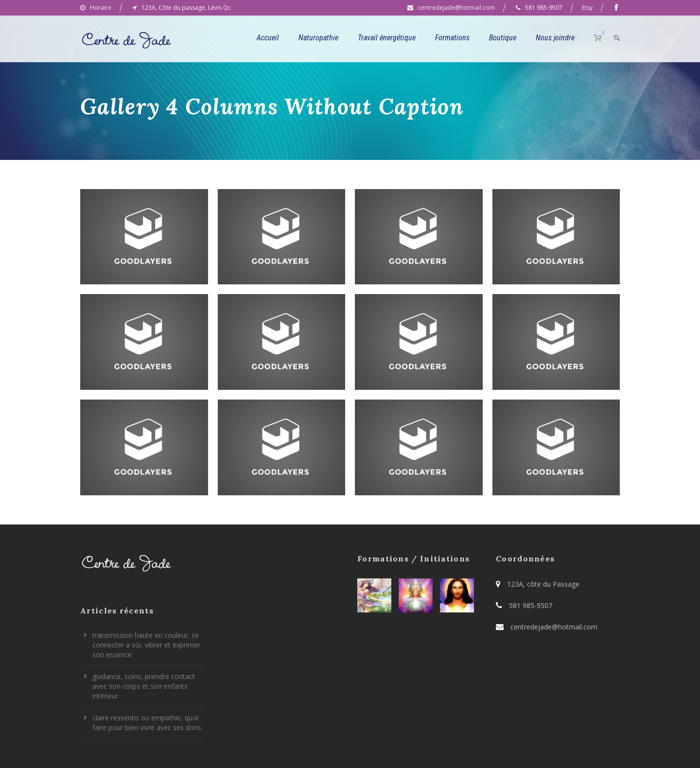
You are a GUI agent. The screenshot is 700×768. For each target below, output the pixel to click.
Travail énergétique (387, 38)
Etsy (587, 8)
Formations (452, 38)
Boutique (503, 38)
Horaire (101, 8)
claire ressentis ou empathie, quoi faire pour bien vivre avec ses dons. (148, 723)
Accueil (268, 38)
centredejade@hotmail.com (456, 8)
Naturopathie (318, 38)
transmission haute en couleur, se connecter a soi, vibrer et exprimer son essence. (146, 645)
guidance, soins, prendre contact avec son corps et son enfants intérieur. (144, 686)
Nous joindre (555, 38)
